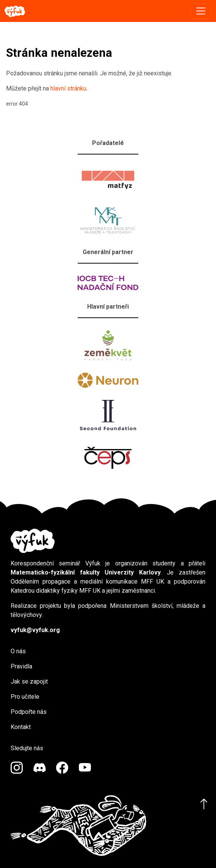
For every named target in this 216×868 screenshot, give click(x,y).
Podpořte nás (29, 712)
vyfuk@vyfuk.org (35, 630)
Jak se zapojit (29, 681)
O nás (18, 651)
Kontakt (21, 727)
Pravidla (21, 666)
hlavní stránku (68, 88)
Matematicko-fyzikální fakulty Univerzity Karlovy (86, 572)
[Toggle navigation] (201, 11)
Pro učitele (25, 697)
